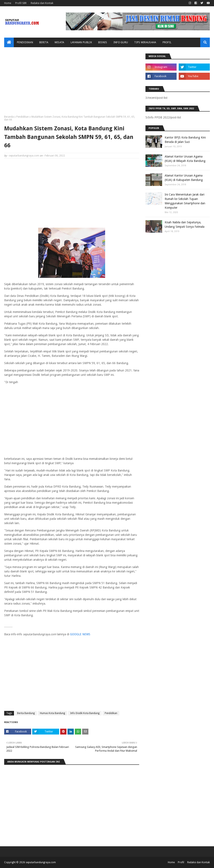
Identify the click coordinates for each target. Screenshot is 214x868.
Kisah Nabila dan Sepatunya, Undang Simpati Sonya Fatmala (185, 224)
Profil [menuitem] (167, 42)
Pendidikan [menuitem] (25, 42)
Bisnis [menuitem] (103, 42)
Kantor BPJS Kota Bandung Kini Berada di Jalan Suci (185, 140)
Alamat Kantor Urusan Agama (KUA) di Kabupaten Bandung (184, 178)
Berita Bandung (26, 713)
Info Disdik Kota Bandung (85, 713)
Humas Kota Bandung (52, 713)
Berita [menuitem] (44, 42)
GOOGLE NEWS (80, 634)
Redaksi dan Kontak (42, 3)
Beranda (9, 117)
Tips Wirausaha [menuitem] (145, 42)
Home (8, 3)
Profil (181, 862)
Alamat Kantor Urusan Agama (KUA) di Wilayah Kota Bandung (185, 159)
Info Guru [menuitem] (121, 42)
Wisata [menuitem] (59, 42)
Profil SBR (21, 3)
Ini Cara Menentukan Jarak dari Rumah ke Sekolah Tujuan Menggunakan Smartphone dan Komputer (185, 201)
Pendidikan (23, 117)
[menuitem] (9, 42)
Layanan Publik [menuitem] (81, 42)
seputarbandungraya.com (24, 156)
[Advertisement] (72, 83)
